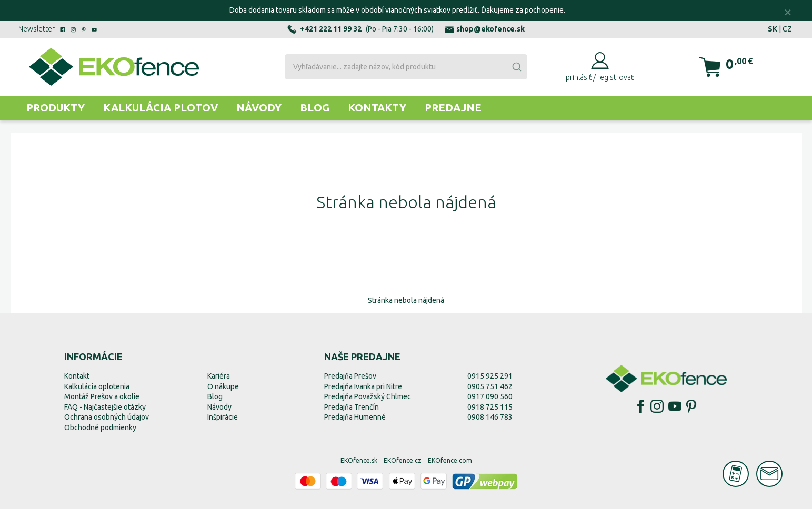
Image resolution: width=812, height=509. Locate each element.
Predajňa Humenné (355, 417)
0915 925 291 (490, 376)
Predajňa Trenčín (352, 407)
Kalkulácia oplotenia (97, 386)
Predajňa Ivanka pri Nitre (363, 386)
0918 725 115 (490, 407)
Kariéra (219, 376)
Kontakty (377, 108)
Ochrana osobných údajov (107, 417)
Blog (315, 108)
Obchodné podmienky (100, 427)
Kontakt (77, 376)
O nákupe (223, 386)
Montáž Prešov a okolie (102, 396)
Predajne (453, 108)
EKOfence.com (450, 460)
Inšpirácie (223, 417)
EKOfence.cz (403, 460)
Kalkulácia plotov (161, 108)
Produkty (56, 108)
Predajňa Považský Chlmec (368, 396)
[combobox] (406, 67)
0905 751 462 (490, 386)
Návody (259, 108)
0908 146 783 (490, 417)
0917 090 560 (490, 396)
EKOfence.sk (359, 460)
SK (773, 29)
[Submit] (516, 67)
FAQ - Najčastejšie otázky (105, 407)
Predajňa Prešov (350, 376)
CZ (787, 29)
